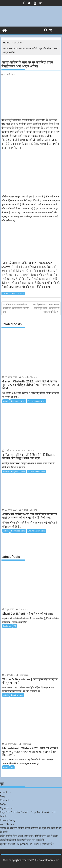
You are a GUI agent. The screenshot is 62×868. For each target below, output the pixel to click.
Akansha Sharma (28, 377)
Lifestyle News (17, 695)
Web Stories (7, 824)
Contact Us (6, 800)
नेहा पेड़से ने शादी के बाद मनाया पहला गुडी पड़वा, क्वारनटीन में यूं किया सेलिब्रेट (46, 308)
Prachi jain (22, 609)
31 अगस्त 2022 (10, 377)
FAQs (3, 804)
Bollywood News (17, 294)
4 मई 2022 (8, 450)
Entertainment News (36, 401)
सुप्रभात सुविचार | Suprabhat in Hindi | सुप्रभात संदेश (27, 844)
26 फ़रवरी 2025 (10, 744)
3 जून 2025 (8, 609)
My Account (7, 808)
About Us (5, 792)
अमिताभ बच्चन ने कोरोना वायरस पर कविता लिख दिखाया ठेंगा (16, 308)
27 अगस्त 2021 (10, 510)
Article (5, 294)
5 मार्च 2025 (9, 675)
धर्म (15, 626)
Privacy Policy (8, 820)
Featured (7, 626)
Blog (3, 796)
